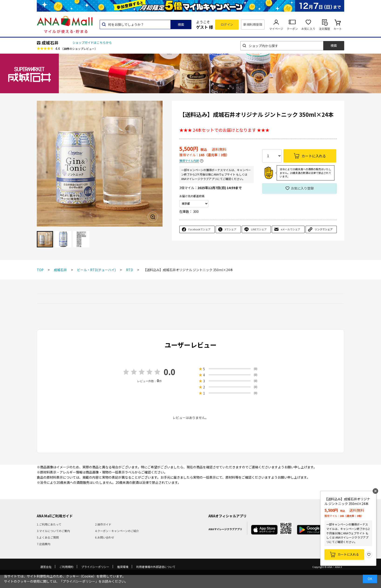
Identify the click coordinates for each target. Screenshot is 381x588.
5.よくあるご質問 (48, 537)
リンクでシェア (324, 229)
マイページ (276, 29)
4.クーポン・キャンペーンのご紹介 (117, 531)
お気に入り (308, 29)
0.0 (170, 372)
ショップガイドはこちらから (92, 43)
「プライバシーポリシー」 (79, 581)
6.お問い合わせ (105, 537)
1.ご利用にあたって (49, 524)
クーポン (292, 29)
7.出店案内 (44, 544)
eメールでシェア (291, 229)
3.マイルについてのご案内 (53, 531)
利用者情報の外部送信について (156, 567)
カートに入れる (348, 554)
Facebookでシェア (199, 229)
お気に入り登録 (302, 188)
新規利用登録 (253, 24)
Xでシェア (231, 229)
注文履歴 (324, 29)
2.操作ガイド (103, 524)
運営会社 (46, 567)
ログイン (227, 24)
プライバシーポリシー (95, 567)
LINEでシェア (259, 229)
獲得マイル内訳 (189, 161)
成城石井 (50, 43)
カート (338, 29)
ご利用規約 (66, 567)
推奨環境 (123, 567)
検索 (181, 24)
